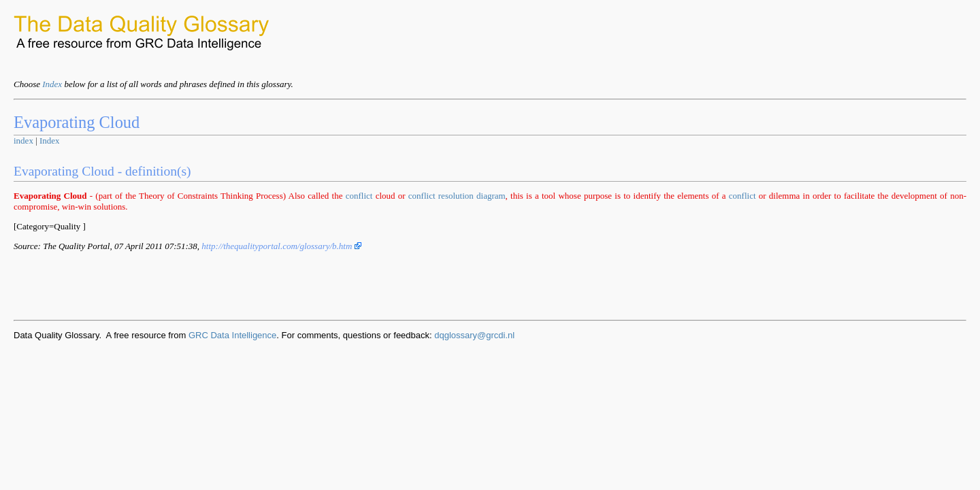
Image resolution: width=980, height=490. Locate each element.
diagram (491, 196)
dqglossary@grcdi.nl (474, 335)
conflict (359, 196)
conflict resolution (441, 196)
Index (52, 84)
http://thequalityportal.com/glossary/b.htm (281, 246)
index (23, 141)
